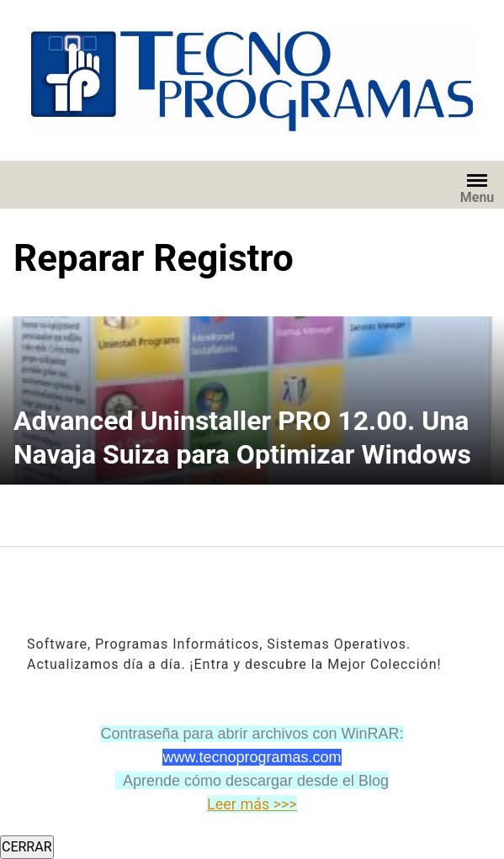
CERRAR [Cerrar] (27, 847)
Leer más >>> (252, 804)
